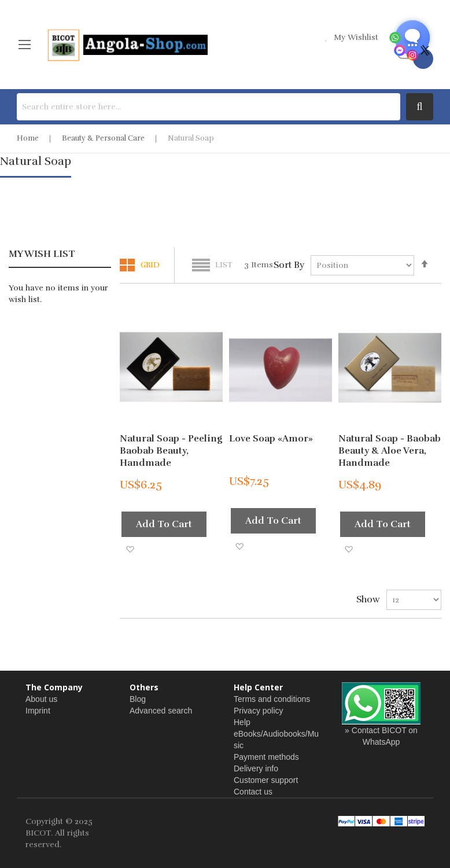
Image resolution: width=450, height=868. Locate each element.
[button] (130, 549)
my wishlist (356, 37)
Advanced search (161, 711)
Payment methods (266, 757)
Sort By (289, 265)
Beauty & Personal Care (103, 138)
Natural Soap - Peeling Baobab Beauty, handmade (171, 451)
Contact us (253, 792)
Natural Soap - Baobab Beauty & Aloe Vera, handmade (390, 451)
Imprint (38, 711)
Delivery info (256, 768)
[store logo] (127, 45)
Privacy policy (259, 711)
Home (28, 138)
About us (41, 699)
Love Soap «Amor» (271, 439)
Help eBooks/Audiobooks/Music (276, 734)
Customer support (266, 780)
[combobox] (209, 107)
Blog (138, 699)
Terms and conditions (272, 699)
